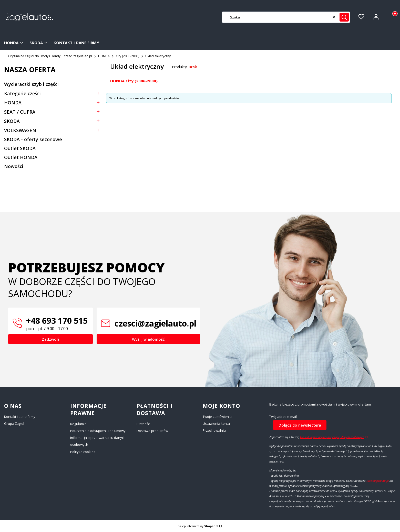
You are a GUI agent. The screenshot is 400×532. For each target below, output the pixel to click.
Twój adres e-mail (283, 417)
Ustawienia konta (216, 423)
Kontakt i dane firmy (20, 417)
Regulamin (78, 424)
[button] (344, 17)
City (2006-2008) (127, 56)
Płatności (143, 424)
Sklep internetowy (198, 526)
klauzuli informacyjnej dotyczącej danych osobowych (332, 437)
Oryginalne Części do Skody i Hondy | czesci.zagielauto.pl (50, 56)
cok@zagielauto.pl (378, 481)
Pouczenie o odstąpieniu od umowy (98, 431)
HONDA (104, 56)
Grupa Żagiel (14, 423)
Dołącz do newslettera (300, 425)
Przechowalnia (214, 430)
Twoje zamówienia (217, 417)
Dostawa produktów (152, 431)
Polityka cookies (83, 452)
